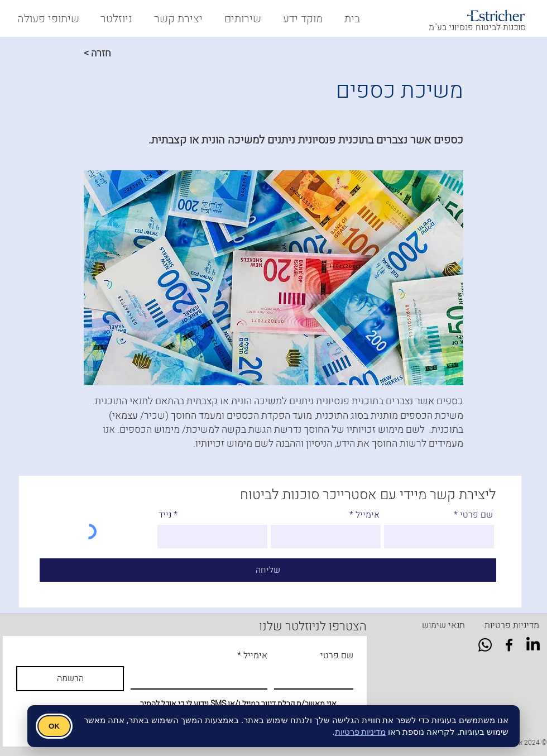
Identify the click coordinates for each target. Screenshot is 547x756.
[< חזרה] (121, 53)
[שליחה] (268, 570)
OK (54, 726)
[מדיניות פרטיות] (512, 625)
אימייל (368, 515)
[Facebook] (509, 645)
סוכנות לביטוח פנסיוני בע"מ (477, 27)
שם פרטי (476, 515)
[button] (46, 19)
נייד (165, 515)
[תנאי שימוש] (443, 625)
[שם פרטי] (317, 677)
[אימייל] (202, 677)
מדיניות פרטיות (361, 731)
